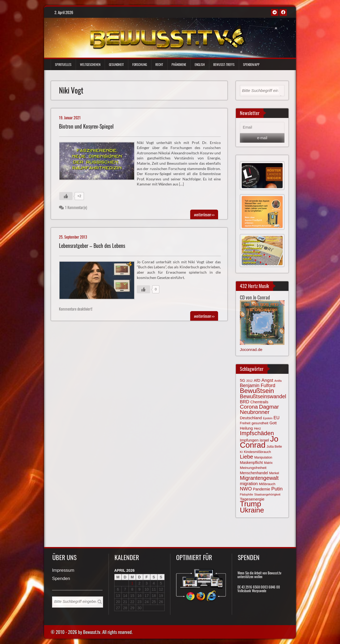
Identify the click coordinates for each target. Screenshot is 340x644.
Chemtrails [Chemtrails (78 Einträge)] (259, 402)
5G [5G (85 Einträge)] (243, 380)
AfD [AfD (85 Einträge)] (257, 380)
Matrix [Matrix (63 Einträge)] (268, 463)
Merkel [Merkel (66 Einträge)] (274, 473)
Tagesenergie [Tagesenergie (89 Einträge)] (252, 499)
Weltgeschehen (90, 64)
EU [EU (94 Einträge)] (277, 418)
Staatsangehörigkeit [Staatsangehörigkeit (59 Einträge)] (267, 494)
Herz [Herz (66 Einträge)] (257, 429)
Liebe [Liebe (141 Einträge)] (246, 457)
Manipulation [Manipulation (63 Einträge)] (263, 457)
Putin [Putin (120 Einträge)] (277, 489)
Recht (159, 64)
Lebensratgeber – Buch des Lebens (92, 246)
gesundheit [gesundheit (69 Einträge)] (260, 423)
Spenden (61, 579)
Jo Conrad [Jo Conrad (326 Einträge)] (259, 442)
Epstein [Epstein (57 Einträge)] (268, 418)
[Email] (262, 128)
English (200, 64)
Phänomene (179, 64)
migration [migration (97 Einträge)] (249, 484)
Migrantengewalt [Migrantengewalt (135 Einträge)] (259, 478)
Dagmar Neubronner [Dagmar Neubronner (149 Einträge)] (259, 409)
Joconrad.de (251, 349)
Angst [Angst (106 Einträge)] (267, 380)
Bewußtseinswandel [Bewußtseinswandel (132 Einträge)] (263, 396)
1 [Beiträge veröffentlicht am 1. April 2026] (132, 583)
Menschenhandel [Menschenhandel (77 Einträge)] (254, 473)
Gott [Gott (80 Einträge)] (273, 423)
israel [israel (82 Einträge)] (264, 440)
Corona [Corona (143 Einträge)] (249, 407)
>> (204, 214)
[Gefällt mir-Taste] (66, 196)
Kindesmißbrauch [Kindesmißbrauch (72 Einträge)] (257, 452)
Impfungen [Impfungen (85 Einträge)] (249, 440)
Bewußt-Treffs (224, 64)
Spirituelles (63, 64)
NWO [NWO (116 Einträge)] (246, 489)
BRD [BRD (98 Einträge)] (245, 402)
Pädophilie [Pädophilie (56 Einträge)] (246, 494)
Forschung (140, 64)
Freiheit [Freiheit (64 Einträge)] (245, 423)
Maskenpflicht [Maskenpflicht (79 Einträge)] (251, 463)
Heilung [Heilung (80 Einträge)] (246, 428)
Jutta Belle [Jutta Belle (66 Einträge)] (274, 447)
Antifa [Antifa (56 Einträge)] (278, 381)
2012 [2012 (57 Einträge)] (249, 381)
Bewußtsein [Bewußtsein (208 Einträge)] (257, 391)
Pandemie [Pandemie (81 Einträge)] (262, 489)
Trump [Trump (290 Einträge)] (250, 504)
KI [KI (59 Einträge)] (241, 452)
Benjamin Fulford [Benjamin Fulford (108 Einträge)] (258, 385)
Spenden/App (251, 64)
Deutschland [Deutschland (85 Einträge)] (251, 418)
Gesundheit (116, 64)
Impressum (63, 571)
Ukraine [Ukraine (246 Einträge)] (252, 510)
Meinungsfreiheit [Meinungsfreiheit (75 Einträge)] (253, 468)
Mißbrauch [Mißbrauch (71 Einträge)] (267, 484)
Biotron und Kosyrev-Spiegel (86, 126)
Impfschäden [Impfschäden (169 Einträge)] (257, 433)
